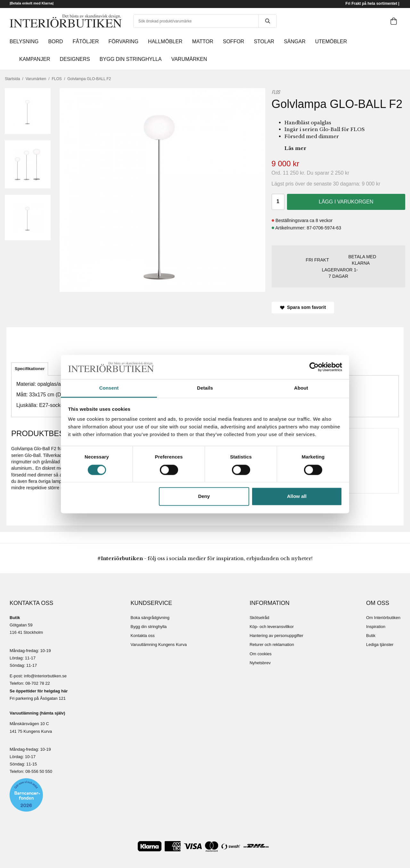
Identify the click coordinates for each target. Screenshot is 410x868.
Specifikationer (30, 369)
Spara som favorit (303, 307)
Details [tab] (205, 388)
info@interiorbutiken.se (45, 676)
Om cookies (261, 654)
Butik (371, 636)
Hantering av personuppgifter (276, 636)
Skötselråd (259, 618)
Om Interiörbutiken (383, 618)
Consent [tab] (109, 388)
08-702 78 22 (38, 683)
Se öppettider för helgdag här (39, 691)
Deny (204, 496)
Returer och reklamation (272, 645)
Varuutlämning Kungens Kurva (159, 645)
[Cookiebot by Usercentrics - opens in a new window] (314, 367)
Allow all (297, 496)
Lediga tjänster (380, 645)
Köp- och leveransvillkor (272, 627)
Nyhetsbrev (260, 663)
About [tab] (301, 388)
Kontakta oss (143, 636)
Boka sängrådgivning (150, 618)
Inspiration (376, 627)
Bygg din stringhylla (149, 627)
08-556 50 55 (38, 771)
